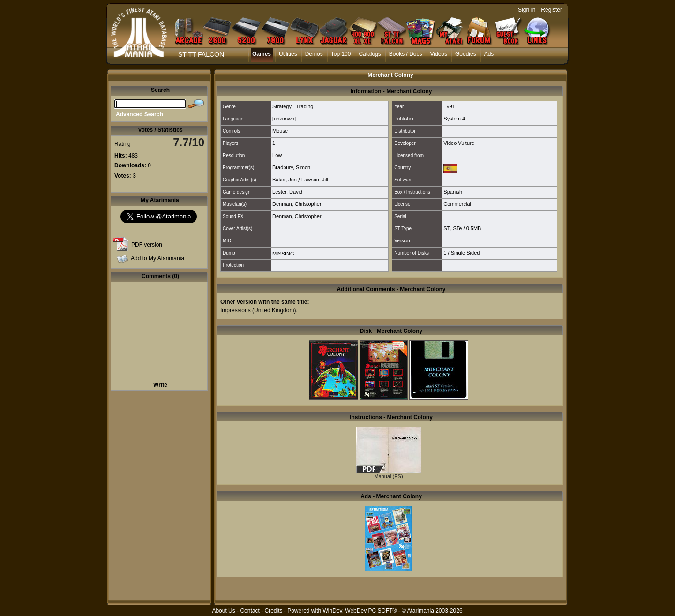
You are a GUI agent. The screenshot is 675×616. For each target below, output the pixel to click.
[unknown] (284, 119)
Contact (250, 611)
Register (551, 10)
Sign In (527, 10)
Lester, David (287, 192)
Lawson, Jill (315, 180)
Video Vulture (459, 143)
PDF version (147, 245)
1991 (449, 106)
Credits (273, 611)
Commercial (457, 204)
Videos (439, 54)
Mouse (280, 131)
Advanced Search (139, 114)
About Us (223, 611)
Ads (489, 54)
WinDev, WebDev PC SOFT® (360, 611)
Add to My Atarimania (157, 258)
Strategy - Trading (293, 106)
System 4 (454, 119)
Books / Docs (406, 54)
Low (277, 155)
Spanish (453, 192)
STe (458, 228)
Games (262, 54)
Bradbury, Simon (291, 167)
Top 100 (341, 54)
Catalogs (370, 54)
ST (447, 228)
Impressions (236, 310)
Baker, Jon (285, 180)
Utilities (288, 54)
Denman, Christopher (297, 204)
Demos (314, 54)
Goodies (466, 54)
